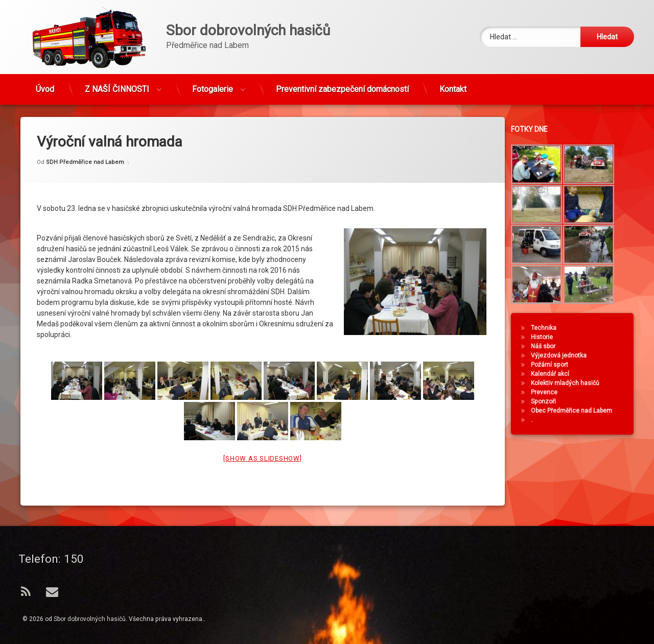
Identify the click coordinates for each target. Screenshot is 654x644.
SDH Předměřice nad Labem (85, 144)
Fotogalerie (213, 85)
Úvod (45, 85)
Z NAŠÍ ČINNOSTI (117, 85)
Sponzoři (549, 401)
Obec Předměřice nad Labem (577, 411)
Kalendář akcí (556, 374)
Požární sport (555, 365)
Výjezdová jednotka (564, 355)
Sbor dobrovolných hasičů (90, 619)
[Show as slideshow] (262, 440)
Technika (549, 328)
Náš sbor (549, 346)
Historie (547, 337)
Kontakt (453, 85)
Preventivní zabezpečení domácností (342, 85)
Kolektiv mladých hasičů (571, 383)
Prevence (550, 392)
